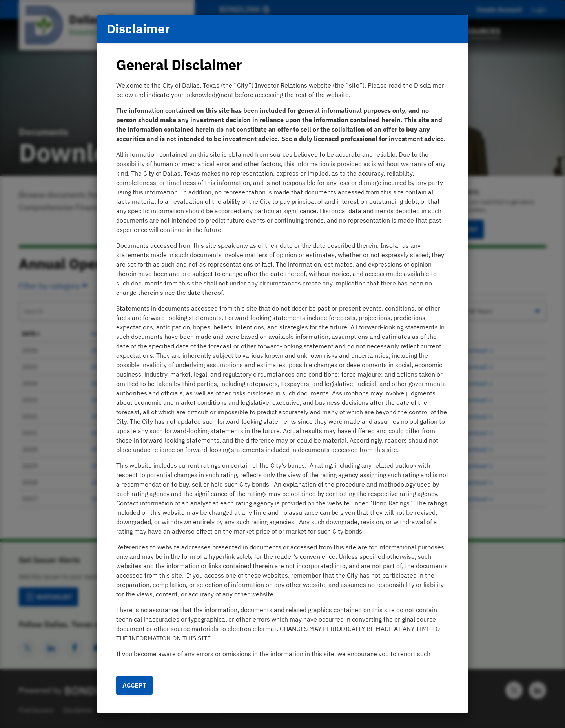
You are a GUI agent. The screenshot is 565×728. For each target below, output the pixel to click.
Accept (134, 685)
